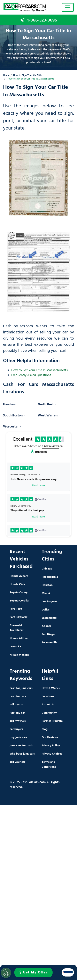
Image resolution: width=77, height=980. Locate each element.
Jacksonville (49, 643)
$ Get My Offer (33, 973)
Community (49, 713)
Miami (46, 593)
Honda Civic (18, 584)
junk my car (17, 713)
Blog (45, 729)
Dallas (46, 610)
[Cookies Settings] (6, 973)
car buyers (16, 729)
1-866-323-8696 (42, 20)
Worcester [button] (11, 427)
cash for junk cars (21, 688)
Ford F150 (16, 609)
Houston (47, 585)
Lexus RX (16, 647)
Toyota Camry (19, 593)
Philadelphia (50, 577)
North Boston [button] (48, 405)
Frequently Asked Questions (31, 375)
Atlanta (46, 626)
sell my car (17, 705)
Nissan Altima (19, 638)
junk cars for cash (21, 746)
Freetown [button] (10, 405)
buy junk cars (18, 737)
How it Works (51, 688)
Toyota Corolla (19, 601)
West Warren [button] (48, 416)
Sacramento (49, 618)
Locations (48, 696)
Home (6, 76)
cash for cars (18, 696)
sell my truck (18, 721)
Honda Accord (19, 576)
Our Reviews (50, 737)
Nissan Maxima (19, 655)
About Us (48, 705)
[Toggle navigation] (68, 7)
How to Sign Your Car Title (28, 76)
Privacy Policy (51, 746)
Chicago (47, 569)
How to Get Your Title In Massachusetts (40, 370)
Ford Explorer (18, 617)
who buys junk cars (22, 754)
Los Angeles (49, 602)
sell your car (17, 762)
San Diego (48, 634)
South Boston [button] (13, 416)
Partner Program (52, 721)
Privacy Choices (52, 754)
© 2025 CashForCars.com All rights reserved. (35, 785)
